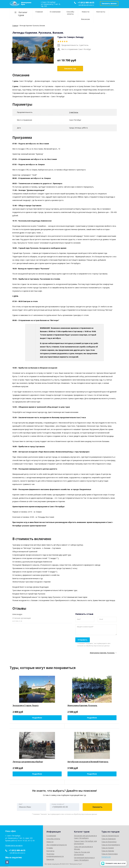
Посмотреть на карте (14, 845)
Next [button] (52, 50)
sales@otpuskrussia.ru (86, 5)
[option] (33, 50)
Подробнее (37, 718)
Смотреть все (106, 857)
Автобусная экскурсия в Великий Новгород (88, 762)
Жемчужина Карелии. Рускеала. (82, 705)
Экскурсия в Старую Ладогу (26, 705)
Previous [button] (14, 50)
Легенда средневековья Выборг (28, 762)
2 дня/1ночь (74, 112)
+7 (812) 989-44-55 (86, 3)
